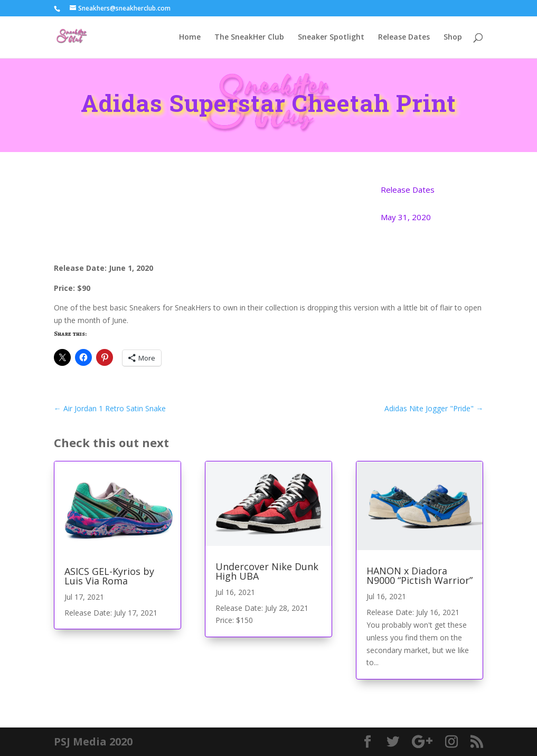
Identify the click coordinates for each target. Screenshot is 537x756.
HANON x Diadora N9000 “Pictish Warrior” (420, 575)
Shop (453, 37)
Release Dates (404, 37)
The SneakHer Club (249, 37)
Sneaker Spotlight (331, 37)
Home (190, 37)
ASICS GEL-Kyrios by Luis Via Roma (109, 576)
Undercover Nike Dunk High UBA (267, 571)
